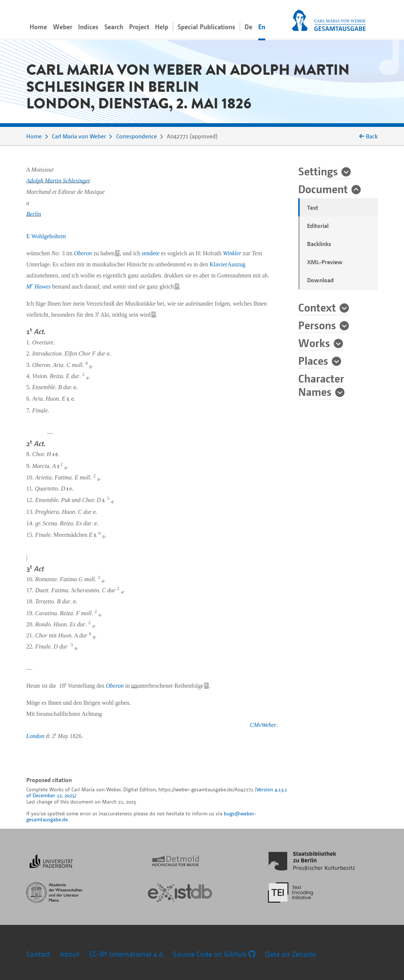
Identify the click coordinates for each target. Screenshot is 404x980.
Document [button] (323, 189)
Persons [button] (317, 325)
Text (313, 208)
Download (320, 280)
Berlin (34, 214)
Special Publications (206, 27)
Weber (63, 27)
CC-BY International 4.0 (126, 954)
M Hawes (38, 287)
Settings (318, 171)
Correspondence (137, 136)
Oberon (83, 253)
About (70, 954)
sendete (151, 253)
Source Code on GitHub (214, 954)
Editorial (318, 226)
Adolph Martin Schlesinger (58, 181)
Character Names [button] (321, 385)
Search (114, 27)
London (35, 736)
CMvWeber (263, 725)
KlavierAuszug (227, 264)
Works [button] (314, 343)
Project (139, 27)
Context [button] (317, 307)
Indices (88, 27)
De (248, 27)
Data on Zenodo (290, 954)
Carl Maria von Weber (79, 136)
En (262, 27)
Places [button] (313, 360)
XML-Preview (325, 262)
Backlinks (319, 244)
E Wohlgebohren (46, 236)
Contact (38, 954)
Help (162, 27)
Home (38, 27)
